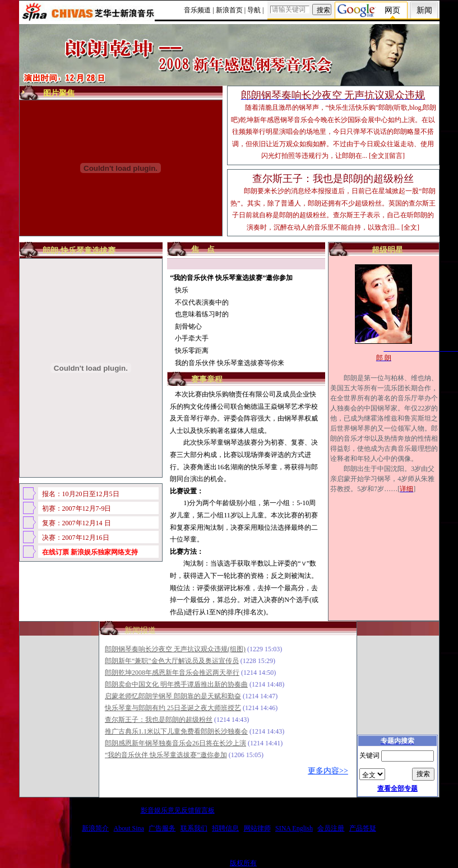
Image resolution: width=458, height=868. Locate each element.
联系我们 (194, 828)
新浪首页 (229, 10)
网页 (392, 10)
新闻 (424, 10)
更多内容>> (328, 771)
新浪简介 (95, 828)
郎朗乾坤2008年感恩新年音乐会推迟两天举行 (172, 673)
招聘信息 (225, 828)
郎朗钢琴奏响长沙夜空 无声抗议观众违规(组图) (175, 649)
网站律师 (257, 828)
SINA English (294, 828)
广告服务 (162, 828)
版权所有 (243, 863)
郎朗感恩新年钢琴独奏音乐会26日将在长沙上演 (175, 743)
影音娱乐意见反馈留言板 (178, 810)
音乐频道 (197, 10)
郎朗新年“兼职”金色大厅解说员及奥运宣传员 (172, 661)
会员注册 (331, 828)
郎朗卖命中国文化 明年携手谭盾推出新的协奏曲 (176, 684)
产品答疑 (363, 828)
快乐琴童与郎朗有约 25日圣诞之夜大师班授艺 (173, 708)
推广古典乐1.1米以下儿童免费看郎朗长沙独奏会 (176, 731)
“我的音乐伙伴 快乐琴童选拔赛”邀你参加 (166, 755)
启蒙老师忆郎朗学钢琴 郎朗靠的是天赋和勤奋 (173, 696)
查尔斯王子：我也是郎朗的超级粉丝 (159, 720)
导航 (254, 10)
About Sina (129, 828)
